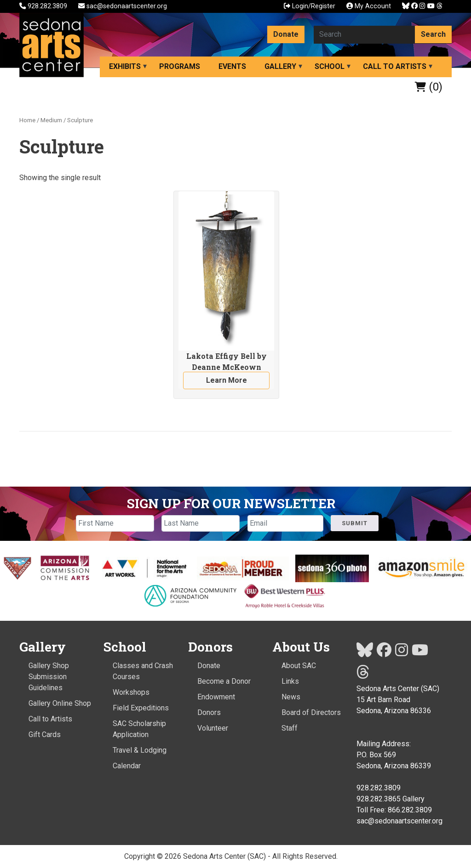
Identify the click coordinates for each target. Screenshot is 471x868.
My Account (369, 6)
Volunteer (213, 728)
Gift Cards (45, 735)
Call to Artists (395, 66)
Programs (180, 66)
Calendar (127, 766)
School (330, 66)
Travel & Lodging (140, 750)
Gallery (280, 66)
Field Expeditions (141, 708)
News (291, 697)
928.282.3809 (44, 6)
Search (433, 34)
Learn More (227, 380)
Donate (286, 34)
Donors (209, 712)
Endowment (216, 697)
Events (232, 66)
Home (27, 120)
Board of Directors (311, 712)
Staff (290, 728)
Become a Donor (224, 681)
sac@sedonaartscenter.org (123, 6)
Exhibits (125, 66)
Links (290, 681)
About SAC (299, 666)
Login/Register (310, 6)
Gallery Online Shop (60, 703)
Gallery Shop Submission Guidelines (49, 677)
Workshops (131, 692)
